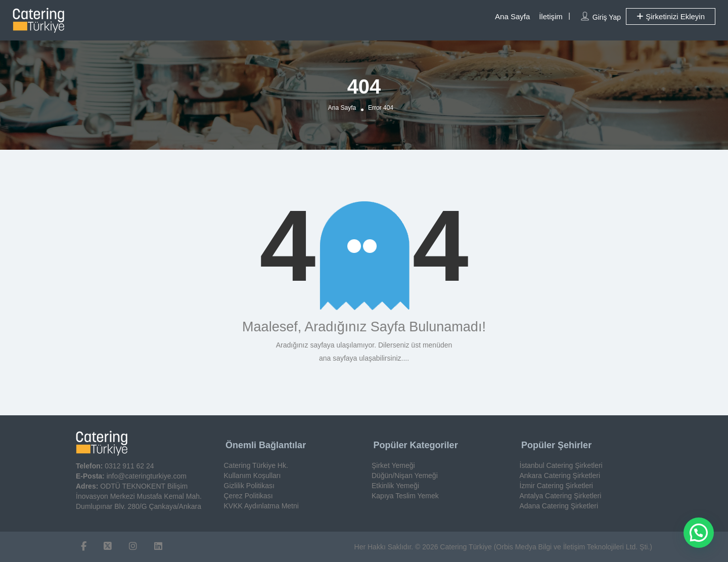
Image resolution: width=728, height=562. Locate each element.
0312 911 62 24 (129, 466)
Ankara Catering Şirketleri (560, 475)
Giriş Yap (607, 17)
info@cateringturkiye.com (147, 476)
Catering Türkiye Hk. (256, 465)
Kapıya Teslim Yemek (405, 496)
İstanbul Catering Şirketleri (561, 465)
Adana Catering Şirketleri (559, 506)
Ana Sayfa (512, 16)
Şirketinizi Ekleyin (671, 16)
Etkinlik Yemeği (395, 486)
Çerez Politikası (248, 496)
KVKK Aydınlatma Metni (261, 506)
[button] (699, 533)
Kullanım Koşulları (253, 475)
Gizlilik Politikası (249, 486)
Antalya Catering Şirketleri (561, 496)
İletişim (551, 16)
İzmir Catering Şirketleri (556, 486)
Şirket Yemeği (393, 465)
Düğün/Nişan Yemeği (405, 475)
